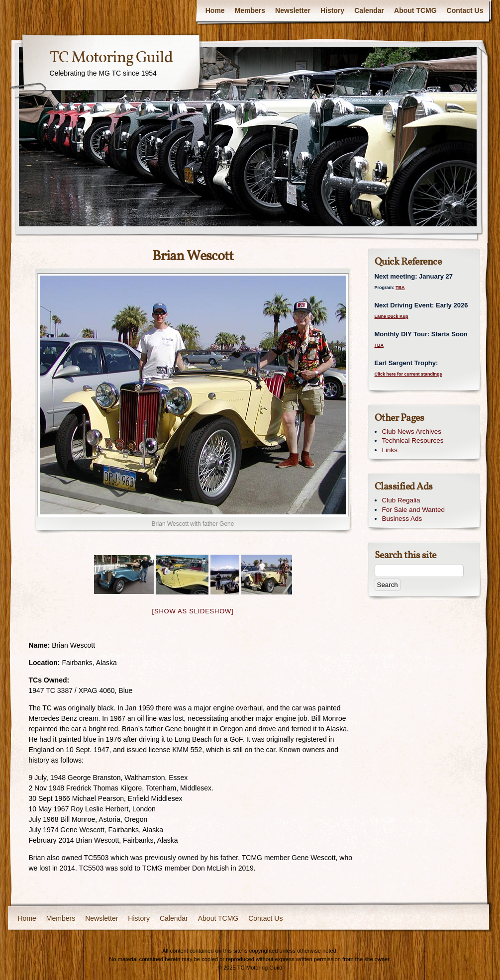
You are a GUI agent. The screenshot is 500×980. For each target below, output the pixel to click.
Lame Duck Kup (392, 316)
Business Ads (402, 519)
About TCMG (415, 10)
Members (250, 10)
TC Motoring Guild (111, 58)
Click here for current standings (408, 374)
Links (390, 450)
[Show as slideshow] (193, 611)
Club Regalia (401, 500)
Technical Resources (413, 441)
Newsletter (293, 10)
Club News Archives (412, 432)
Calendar (369, 10)
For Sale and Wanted (413, 510)
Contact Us (465, 10)
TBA (400, 288)
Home (215, 10)
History (332, 10)
